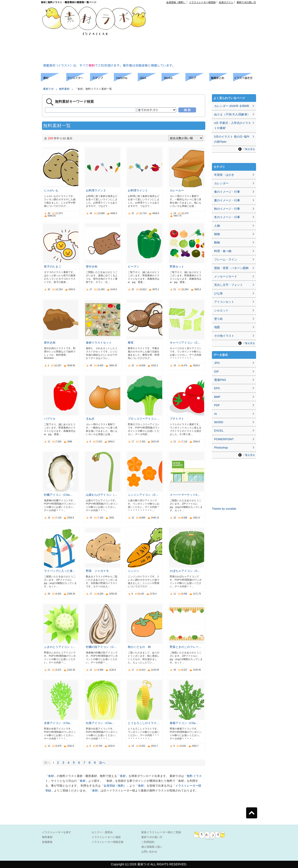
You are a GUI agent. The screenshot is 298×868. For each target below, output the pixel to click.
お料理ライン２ (96, 190)
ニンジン (134, 571)
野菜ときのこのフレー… (186, 647)
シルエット (221, 310)
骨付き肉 (92, 267)
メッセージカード (226, 276)
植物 (217, 234)
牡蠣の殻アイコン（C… (101, 647)
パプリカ (50, 419)
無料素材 (64, 89)
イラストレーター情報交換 (108, 842)
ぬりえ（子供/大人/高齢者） (232, 114)
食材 (51, 776)
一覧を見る (249, 149)
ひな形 (218, 293)
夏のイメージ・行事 (227, 200)
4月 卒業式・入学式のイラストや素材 (233, 125)
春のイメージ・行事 (227, 192)
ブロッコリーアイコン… (144, 419)
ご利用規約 (148, 842)
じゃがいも (51, 190)
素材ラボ (48, 89)
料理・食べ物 (223, 251)
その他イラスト (224, 336)
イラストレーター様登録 (202, 2)
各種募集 (47, 842)
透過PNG (220, 380)
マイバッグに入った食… (60, 571)
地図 (217, 327)
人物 (217, 226)
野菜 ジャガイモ (97, 571)
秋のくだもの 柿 (139, 647)
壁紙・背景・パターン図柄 (231, 268)
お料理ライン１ (138, 190)
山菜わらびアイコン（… (102, 495)
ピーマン (134, 267)
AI (215, 414)
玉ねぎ (90, 419)
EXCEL (219, 431)
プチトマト (177, 419)
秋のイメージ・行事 (227, 209)
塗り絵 (218, 319)
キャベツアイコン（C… (185, 343)
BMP (217, 397)
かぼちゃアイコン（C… (185, 571)
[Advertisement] (191, 34)
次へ (102, 763)
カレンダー (221, 183)
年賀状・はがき (224, 175)
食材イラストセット (99, 343)
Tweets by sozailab (224, 509)
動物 (217, 242)
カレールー (177, 190)
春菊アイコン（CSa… (184, 723)
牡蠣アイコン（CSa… (58, 495)
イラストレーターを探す (57, 832)
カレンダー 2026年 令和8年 (232, 106)
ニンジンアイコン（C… (143, 495)
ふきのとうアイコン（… (60, 647)
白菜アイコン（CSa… (100, 723)
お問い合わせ (149, 852)
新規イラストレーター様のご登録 (161, 832)
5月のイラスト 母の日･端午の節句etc (232, 139)
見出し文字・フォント (228, 285)
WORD (219, 422)
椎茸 (131, 343)
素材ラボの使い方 (246, 2)
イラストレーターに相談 (106, 837)
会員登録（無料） (176, 2)
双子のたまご (53, 267)
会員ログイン (226, 2)
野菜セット (177, 267)
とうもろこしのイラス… (144, 723)
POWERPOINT (224, 439)
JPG (217, 363)
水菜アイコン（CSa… (58, 723)
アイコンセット (224, 302)
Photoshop (221, 448)
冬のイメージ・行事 (227, 217)
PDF (217, 405)
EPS (217, 388)
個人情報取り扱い (152, 847)
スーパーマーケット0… (185, 495)
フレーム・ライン (226, 259)
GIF (217, 371)
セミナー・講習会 (102, 832)
